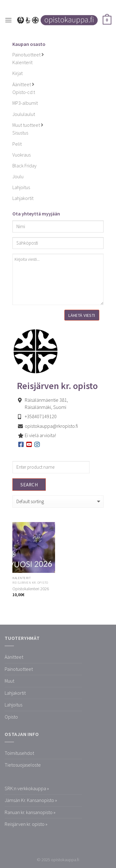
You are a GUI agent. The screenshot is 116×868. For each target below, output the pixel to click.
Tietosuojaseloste (23, 765)
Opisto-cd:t (24, 92)
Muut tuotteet (28, 125)
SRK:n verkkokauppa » (27, 788)
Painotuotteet (28, 55)
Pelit (17, 144)
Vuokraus (21, 155)
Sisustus (20, 133)
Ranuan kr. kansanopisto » (30, 812)
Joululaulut (24, 114)
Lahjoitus (21, 187)
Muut (9, 681)
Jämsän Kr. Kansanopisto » (31, 800)
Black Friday (24, 166)
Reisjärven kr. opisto (30, 583)
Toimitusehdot (19, 753)
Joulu (18, 176)
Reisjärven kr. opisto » (26, 824)
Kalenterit (22, 62)
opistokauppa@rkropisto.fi (51, 426)
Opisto (11, 717)
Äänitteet (23, 84)
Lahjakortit (23, 198)
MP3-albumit (25, 103)
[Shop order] (58, 502)
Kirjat (17, 73)
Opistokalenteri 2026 (31, 589)
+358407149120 (41, 416)
